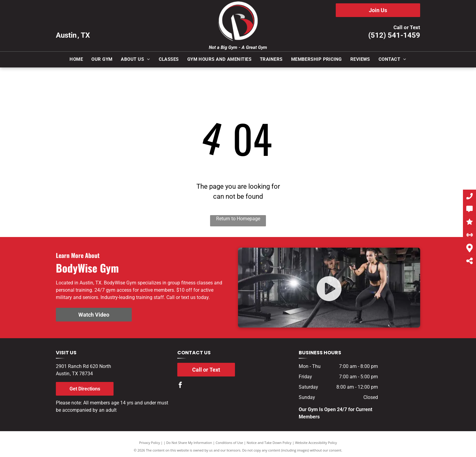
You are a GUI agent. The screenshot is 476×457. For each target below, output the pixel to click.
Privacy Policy (150, 443)
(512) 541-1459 (394, 35)
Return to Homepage (238, 219)
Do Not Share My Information (189, 443)
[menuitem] (76, 59)
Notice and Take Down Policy (269, 443)
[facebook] (180, 386)
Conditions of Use (229, 443)
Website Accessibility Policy (316, 443)
